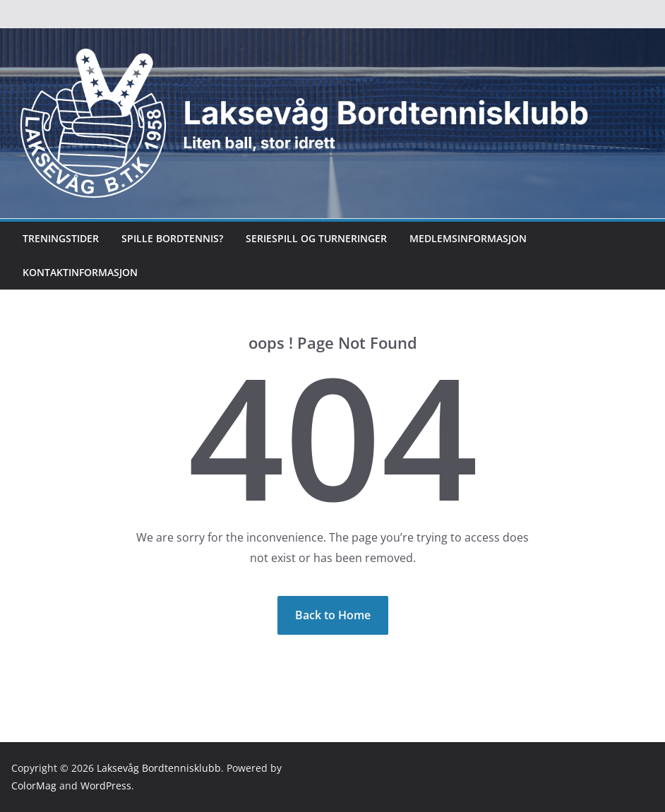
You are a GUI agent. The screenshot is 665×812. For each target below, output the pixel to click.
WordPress (106, 786)
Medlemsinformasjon (468, 238)
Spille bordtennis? (172, 238)
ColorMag (34, 786)
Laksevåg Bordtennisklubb (159, 768)
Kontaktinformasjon (80, 272)
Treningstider (61, 238)
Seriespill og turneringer (316, 238)
